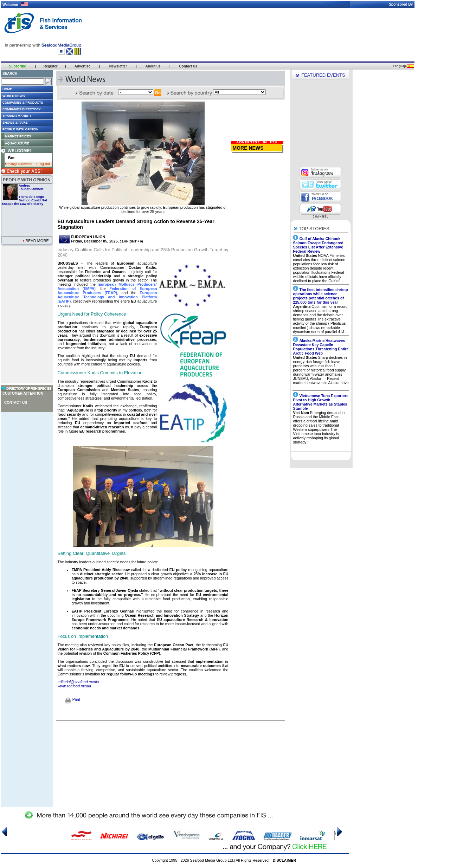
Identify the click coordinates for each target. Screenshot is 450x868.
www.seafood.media (74, 686)
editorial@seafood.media (78, 682)
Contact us (16, 403)
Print (73, 699)
